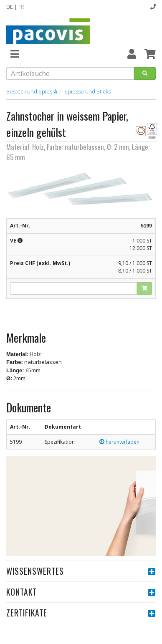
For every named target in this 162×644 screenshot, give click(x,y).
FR (21, 7)
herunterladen (119, 442)
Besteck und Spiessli (32, 91)
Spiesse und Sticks (87, 91)
